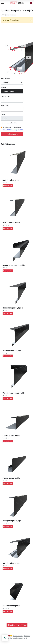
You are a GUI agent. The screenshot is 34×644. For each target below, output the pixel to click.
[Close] (31, 20)
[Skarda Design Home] (17, 3)
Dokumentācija (18, 636)
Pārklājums (6, 78)
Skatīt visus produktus (17, 625)
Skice (3, 15)
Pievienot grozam (12, 134)
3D (8, 15)
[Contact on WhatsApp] (5, 638)
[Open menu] (2, 3)
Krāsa (3, 87)
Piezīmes (5, 105)
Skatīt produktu (8, 186)
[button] (31, 3)
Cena (3, 114)
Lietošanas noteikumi (20, 638)
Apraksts (13, 15)
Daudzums (5, 96)
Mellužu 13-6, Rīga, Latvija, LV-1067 (13, 130)
